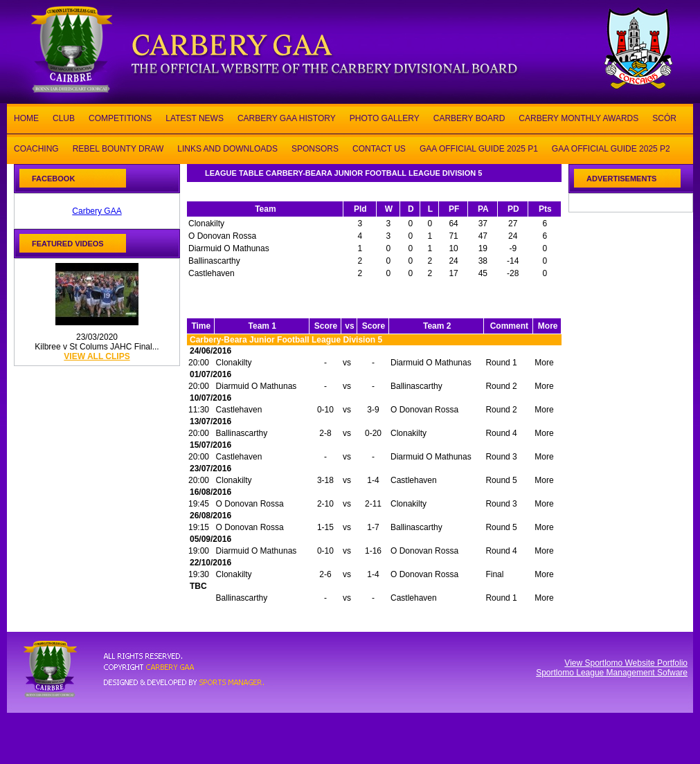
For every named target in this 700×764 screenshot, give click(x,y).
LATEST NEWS (195, 117)
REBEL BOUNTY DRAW (118, 148)
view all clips (97, 356)
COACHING (36, 148)
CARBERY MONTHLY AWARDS (578, 117)
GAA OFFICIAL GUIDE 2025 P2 (611, 148)
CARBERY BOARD (469, 117)
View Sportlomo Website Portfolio (626, 663)
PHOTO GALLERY (385, 117)
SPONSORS (315, 148)
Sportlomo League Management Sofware (612, 673)
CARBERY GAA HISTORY (287, 117)
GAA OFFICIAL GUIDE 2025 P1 (479, 148)
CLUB (64, 117)
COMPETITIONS (120, 117)
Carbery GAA (97, 211)
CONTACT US (379, 148)
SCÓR (664, 117)
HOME (26, 117)
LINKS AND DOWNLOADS (227, 148)
